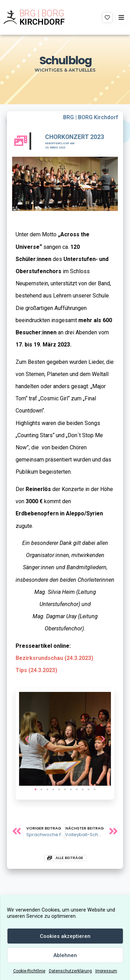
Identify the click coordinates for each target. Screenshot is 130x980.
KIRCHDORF (42, 22)
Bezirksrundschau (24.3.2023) (54, 658)
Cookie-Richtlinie (29, 971)
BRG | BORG (42, 13)
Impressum (106, 971)
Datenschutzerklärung (70, 971)
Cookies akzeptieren (65, 936)
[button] (36, 789)
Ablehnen (65, 955)
